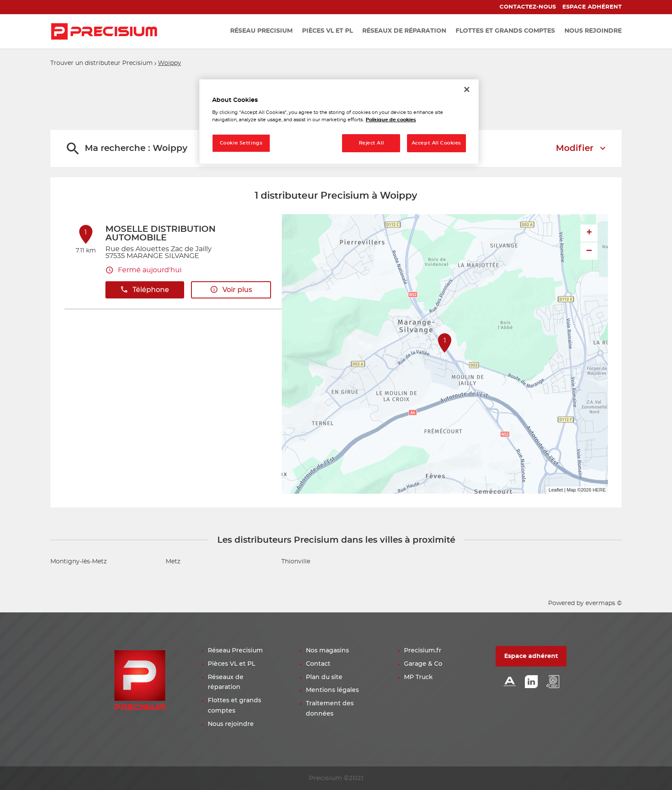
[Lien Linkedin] (531, 682)
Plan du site (324, 677)
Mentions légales (332, 690)
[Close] (467, 89)
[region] (339, 122)
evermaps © (604, 603)
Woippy (170, 63)
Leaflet (556, 490)
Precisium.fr (423, 651)
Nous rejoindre (231, 724)
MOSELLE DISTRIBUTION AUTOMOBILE (160, 234)
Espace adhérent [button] (531, 656)
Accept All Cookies (436, 143)
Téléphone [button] (145, 290)
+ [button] (589, 233)
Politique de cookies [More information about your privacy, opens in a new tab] (391, 120)
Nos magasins (327, 651)
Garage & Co (423, 664)
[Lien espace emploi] (553, 682)
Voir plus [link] (231, 290)
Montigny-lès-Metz (79, 562)
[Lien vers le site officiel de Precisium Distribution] (104, 31)
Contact (318, 664)
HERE (599, 490)
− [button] (589, 251)
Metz (173, 562)
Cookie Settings (241, 143)
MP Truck (418, 677)
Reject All (371, 143)
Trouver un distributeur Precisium (102, 63)
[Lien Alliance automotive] (510, 682)
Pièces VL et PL (231, 664)
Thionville (296, 562)
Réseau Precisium (235, 651)
